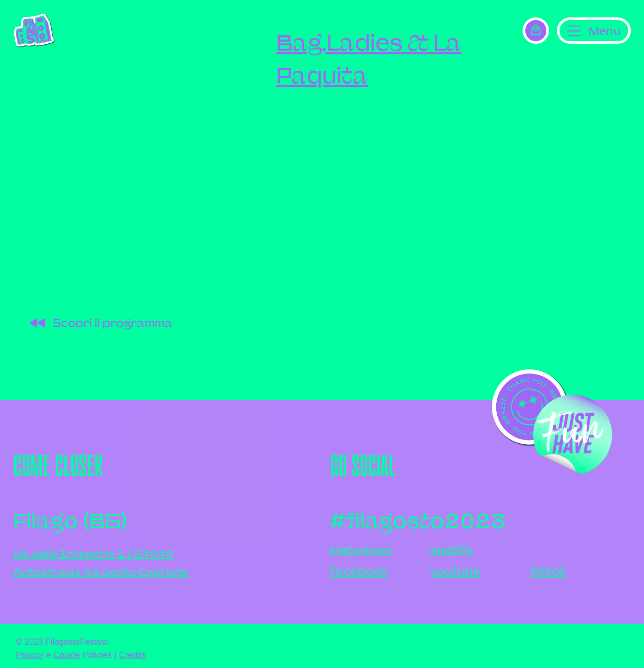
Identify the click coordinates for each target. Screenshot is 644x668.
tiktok (548, 572)
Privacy (30, 655)
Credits (132, 655)
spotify (452, 550)
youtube (455, 572)
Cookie (67, 655)
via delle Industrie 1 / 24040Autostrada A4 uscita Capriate (101, 563)
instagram (361, 550)
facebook (359, 572)
